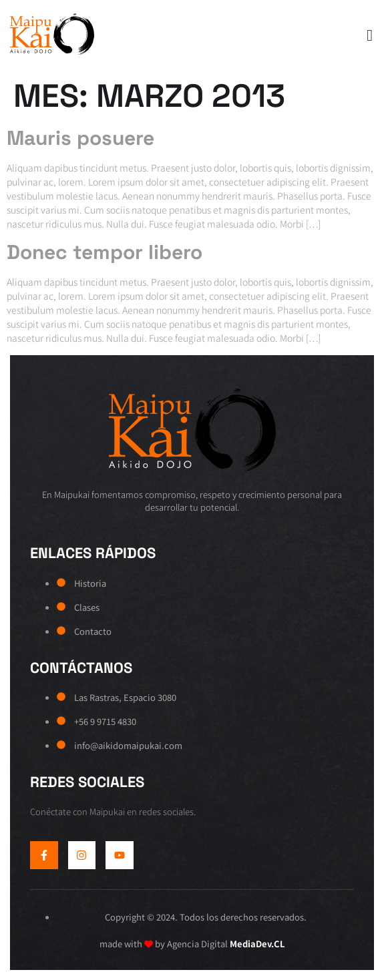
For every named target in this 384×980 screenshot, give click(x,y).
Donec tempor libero (105, 252)
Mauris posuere (80, 138)
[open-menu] (366, 36)
